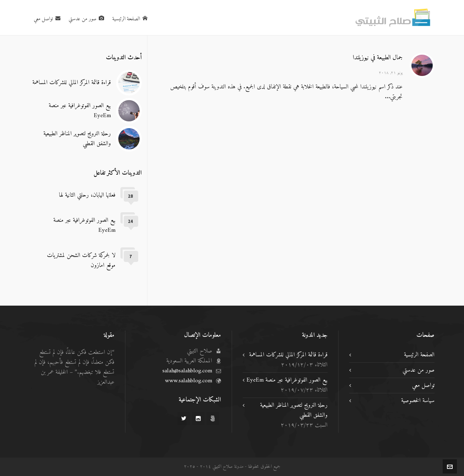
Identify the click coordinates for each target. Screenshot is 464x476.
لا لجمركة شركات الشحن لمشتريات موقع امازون (81, 261)
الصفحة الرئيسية (419, 355)
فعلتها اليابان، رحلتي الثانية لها (87, 195)
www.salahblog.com (188, 381)
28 (130, 196)
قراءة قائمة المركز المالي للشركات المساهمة (72, 83)
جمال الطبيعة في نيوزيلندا (378, 58)
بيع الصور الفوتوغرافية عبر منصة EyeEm (80, 111)
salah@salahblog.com (187, 371)
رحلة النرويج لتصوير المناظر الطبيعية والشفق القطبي (77, 139)
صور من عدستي (419, 370)
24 (130, 221)
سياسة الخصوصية (418, 401)
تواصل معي (423, 385)
